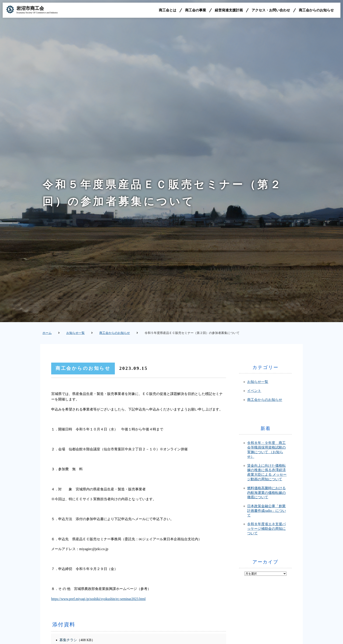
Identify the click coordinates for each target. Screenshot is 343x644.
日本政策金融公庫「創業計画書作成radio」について (267, 511)
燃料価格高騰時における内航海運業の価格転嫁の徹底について (266, 493)
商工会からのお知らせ (315, 11)
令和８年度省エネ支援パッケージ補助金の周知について (266, 529)
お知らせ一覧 (75, 333)
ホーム (47, 333)
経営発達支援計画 (228, 11)
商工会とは (167, 11)
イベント (254, 391)
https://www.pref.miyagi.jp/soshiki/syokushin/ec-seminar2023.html (98, 599)
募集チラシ (68, 640)
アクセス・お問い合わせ (270, 11)
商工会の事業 (195, 11)
